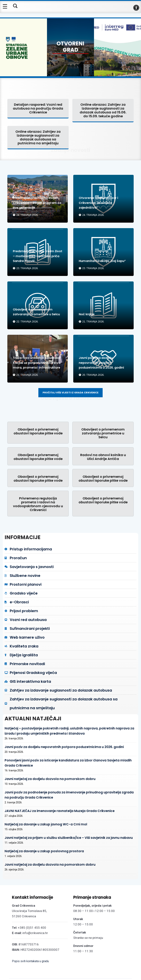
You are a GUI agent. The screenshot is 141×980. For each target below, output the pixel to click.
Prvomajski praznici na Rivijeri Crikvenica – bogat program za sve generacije (36, 202)
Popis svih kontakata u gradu (30, 940)
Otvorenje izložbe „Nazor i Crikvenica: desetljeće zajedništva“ (100, 202)
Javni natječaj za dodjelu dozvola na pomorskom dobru (42, 767)
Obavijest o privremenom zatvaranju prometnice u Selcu (35, 309)
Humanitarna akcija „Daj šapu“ (100, 258)
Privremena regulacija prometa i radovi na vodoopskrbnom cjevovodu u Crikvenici (38, 503)
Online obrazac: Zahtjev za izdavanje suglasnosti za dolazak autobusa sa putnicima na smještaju (38, 137)
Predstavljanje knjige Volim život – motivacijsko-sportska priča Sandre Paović (36, 253)
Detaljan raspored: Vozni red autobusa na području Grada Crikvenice (38, 108)
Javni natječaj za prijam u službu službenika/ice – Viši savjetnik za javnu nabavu (58, 820)
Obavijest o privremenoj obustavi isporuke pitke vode (38, 431)
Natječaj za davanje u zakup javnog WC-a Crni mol (39, 808)
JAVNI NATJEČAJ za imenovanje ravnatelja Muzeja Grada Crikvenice (50, 795)
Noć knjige (88, 314)
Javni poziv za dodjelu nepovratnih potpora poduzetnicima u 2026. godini (98, 360)
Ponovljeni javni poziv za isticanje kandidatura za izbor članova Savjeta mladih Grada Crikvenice (70, 755)
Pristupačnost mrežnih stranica (109, 964)
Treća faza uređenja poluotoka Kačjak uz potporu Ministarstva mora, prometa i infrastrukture (37, 360)
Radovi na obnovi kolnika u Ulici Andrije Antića (103, 456)
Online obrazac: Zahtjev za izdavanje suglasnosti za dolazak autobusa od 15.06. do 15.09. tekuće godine (103, 110)
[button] (136, 8)
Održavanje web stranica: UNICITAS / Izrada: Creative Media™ (105, 971)
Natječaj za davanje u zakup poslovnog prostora (37, 832)
